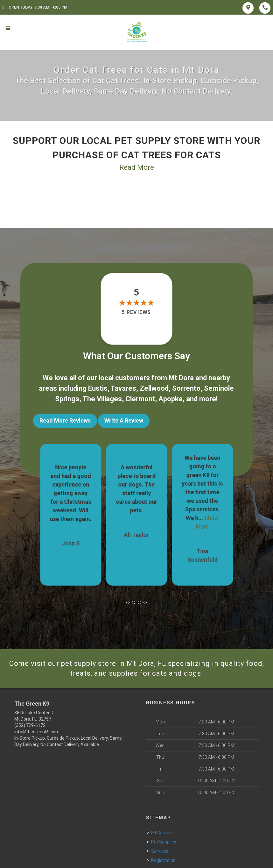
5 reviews (136, 312)
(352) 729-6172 (30, 725)
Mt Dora (181, 378)
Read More (137, 167)
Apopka (171, 399)
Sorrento (186, 388)
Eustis (98, 388)
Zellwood (154, 388)
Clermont (140, 399)
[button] (128, 602)
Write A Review (124, 420)
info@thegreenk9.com (37, 732)
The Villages (102, 399)
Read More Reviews (65, 420)
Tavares (123, 388)
